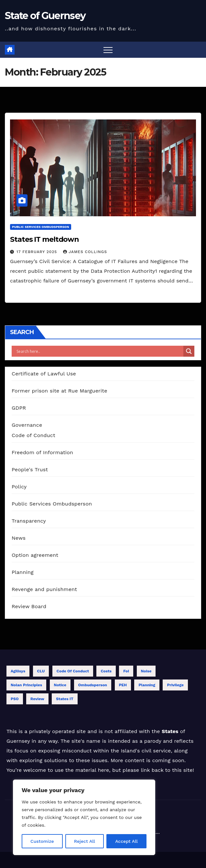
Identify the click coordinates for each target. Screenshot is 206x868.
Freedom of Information (42, 452)
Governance (27, 425)
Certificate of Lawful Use (44, 374)
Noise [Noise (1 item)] (146, 671)
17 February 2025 (38, 252)
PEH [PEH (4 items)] (123, 685)
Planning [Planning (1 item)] (147, 685)
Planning (23, 572)
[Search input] (99, 351)
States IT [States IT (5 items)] (65, 699)
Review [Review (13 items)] (37, 699)
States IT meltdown (44, 239)
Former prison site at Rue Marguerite (60, 391)
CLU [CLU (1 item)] (41, 671)
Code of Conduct (33, 435)
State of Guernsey (45, 16)
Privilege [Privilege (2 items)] (175, 685)
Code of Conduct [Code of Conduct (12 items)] (73, 671)
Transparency (29, 521)
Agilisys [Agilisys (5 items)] (18, 671)
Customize (42, 841)
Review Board (29, 606)
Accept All (126, 841)
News (19, 538)
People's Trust (30, 470)
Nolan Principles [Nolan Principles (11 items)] (26, 685)
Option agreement (35, 555)
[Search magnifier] (189, 351)
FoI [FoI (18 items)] (126, 671)
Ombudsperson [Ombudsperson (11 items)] (93, 685)
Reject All (85, 841)
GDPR (19, 408)
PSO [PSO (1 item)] (15, 699)
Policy (19, 487)
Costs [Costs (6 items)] (106, 671)
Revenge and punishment (44, 589)
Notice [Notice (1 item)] (60, 685)
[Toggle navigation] (108, 50)
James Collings (85, 252)
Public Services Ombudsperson (41, 227)
